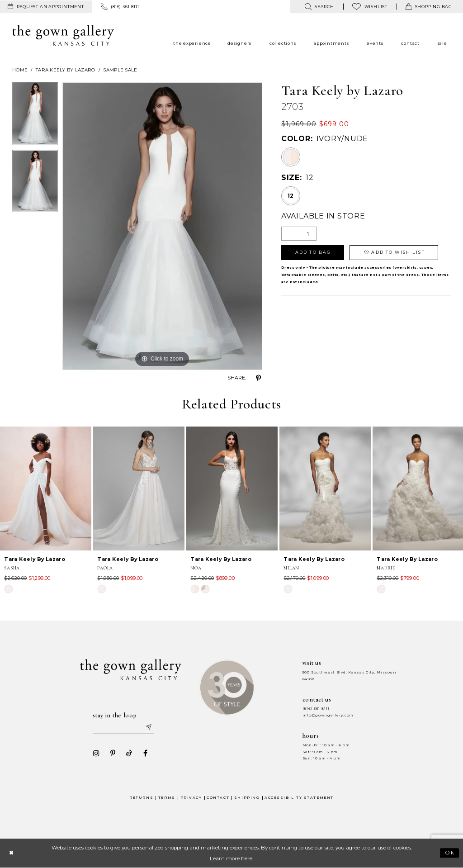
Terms (167, 798)
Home (20, 70)
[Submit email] (148, 727)
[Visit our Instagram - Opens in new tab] (96, 753)
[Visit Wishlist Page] (370, 7)
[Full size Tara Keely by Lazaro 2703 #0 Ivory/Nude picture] (162, 226)
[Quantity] (299, 234)
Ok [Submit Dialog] (450, 853)
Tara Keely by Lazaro (66, 70)
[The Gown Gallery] (63, 35)
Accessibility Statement (299, 798)
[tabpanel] (35, 116)
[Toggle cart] (429, 7)
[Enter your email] (123, 727)
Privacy (191, 798)
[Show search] (319, 7)
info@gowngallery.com (328, 715)
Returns (141, 798)
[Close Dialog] (11, 853)
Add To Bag (313, 252)
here (247, 859)
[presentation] (46, 489)
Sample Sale (120, 70)
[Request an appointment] (46, 7)
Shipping (247, 798)
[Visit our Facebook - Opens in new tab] (145, 753)
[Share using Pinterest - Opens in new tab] (259, 378)
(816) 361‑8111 (316, 709)
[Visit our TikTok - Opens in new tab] (129, 753)
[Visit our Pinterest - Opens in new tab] (113, 753)
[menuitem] (46, 7)
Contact (218, 798)
